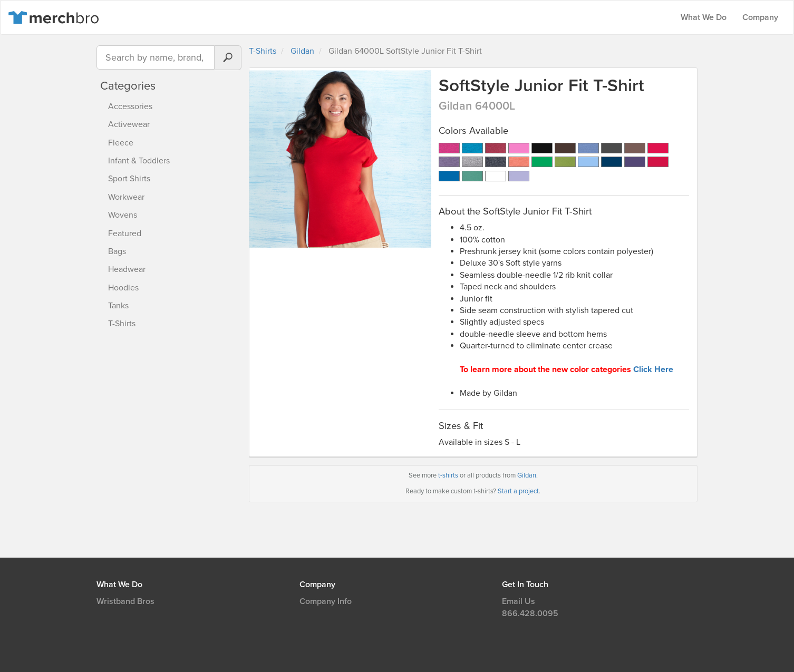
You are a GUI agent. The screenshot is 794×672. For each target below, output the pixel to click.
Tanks (118, 306)
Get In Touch (525, 585)
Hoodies (123, 288)
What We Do (704, 17)
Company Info (326, 601)
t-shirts (448, 475)
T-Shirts (122, 324)
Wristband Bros (125, 601)
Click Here (653, 369)
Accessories (130, 106)
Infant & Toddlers (139, 161)
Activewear (129, 124)
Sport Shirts (129, 179)
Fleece (121, 143)
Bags (117, 251)
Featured (125, 233)
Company (760, 17)
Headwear (127, 269)
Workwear (126, 197)
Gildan (302, 51)
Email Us (519, 601)
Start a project (518, 491)
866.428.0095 (530, 613)
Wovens (123, 215)
